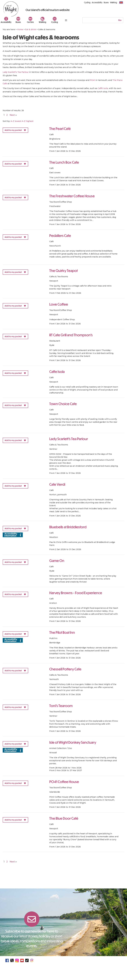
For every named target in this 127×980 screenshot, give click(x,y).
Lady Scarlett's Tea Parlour (69, 439)
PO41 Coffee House (64, 782)
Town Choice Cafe (63, 404)
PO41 (92, 80)
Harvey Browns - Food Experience (76, 593)
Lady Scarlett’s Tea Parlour (16, 72)
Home (20, 29)
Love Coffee (59, 304)
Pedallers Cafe (60, 235)
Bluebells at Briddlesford (68, 527)
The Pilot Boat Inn (62, 632)
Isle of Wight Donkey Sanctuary (73, 742)
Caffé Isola (103, 88)
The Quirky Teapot (64, 270)
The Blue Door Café (64, 818)
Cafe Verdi (57, 484)
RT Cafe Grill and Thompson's (71, 335)
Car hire (30, 22)
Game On (57, 561)
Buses (18, 22)
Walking (42, 22)
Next (13, 115)
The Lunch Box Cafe (64, 162)
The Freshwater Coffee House (72, 196)
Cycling (55, 22)
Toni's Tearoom (61, 706)
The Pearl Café (60, 129)
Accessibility (6, 22)
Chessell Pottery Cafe (65, 669)
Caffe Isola (57, 371)
